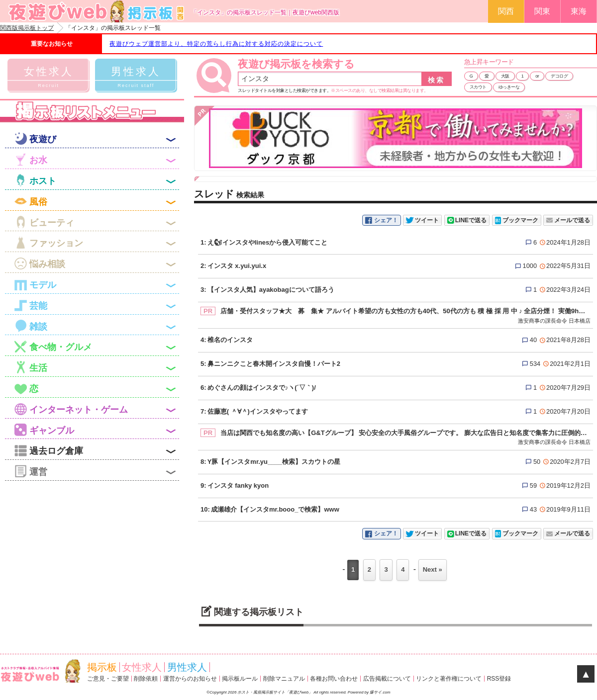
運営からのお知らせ (190, 679)
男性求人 (187, 667)
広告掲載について (387, 679)
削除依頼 (146, 679)
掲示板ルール (240, 679)
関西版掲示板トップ (27, 28)
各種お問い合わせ (334, 679)
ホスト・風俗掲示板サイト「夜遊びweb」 (275, 692)
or (537, 76)
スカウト (478, 87)
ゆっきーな (509, 87)
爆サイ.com (380, 692)
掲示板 (102, 667)
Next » (433, 569)
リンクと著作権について (449, 679)
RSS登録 (499, 679)
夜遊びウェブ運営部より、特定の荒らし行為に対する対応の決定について (216, 44)
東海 (579, 11)
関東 (542, 11)
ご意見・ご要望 (108, 679)
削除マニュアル (284, 679)
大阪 (505, 76)
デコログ (559, 76)
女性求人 (142, 667)
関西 (506, 11)
